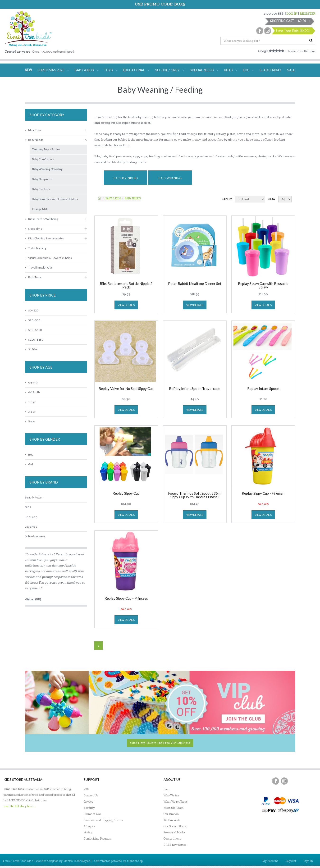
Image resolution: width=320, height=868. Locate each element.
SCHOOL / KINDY (170, 70)
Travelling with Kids (39, 267)
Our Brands (171, 814)
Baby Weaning (170, 178)
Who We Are (171, 795)
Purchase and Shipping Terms (103, 820)
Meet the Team (174, 808)
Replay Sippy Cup (126, 493)
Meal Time (33, 130)
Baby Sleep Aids (42, 179)
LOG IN (292, 14)
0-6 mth (32, 382)
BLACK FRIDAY (270, 70)
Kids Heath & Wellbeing (41, 219)
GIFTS (231, 70)
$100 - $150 (34, 340)
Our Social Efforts (175, 826)
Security (89, 808)
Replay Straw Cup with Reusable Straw (263, 285)
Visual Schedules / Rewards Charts (48, 258)
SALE (291, 70)
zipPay (88, 832)
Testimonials (172, 820)
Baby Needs (133, 198)
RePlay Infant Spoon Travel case (195, 389)
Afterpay (89, 826)
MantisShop (135, 861)
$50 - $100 (33, 330)
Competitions (172, 838)
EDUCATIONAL (136, 70)
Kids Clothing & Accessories (44, 238)
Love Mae (31, 527)
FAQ (87, 789)
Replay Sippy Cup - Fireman (263, 493)
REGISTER (307, 14)
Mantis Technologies (77, 861)
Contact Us (91, 795)
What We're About (175, 802)
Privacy (89, 802)
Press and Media (174, 832)
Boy (29, 455)
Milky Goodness (35, 536)
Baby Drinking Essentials (126, 180)
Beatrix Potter (34, 497)
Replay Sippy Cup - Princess (126, 598)
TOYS (111, 70)
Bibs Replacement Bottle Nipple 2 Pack (126, 285)
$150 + (31, 349)
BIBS (28, 507)
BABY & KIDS (87, 70)
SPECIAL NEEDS (204, 70)
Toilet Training (35, 248)
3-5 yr (30, 412)
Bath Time (33, 277)
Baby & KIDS (113, 198)
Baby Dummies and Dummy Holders (55, 199)
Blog (167, 789)
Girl (29, 464)
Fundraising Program (97, 838)
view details (126, 305)
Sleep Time (34, 229)
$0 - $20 (32, 310)
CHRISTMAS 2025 (53, 70)
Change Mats (40, 209)
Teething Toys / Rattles (46, 149)
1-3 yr (30, 402)
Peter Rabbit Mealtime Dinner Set (195, 284)
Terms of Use (92, 814)
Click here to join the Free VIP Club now (160, 743)
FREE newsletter (175, 845)
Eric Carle (31, 517)
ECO (248, 70)
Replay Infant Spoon (263, 389)
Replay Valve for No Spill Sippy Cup (126, 389)
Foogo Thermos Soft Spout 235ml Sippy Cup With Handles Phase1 (195, 495)
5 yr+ (30, 421)
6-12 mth (32, 392)
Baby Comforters (43, 159)
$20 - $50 (32, 320)
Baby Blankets (41, 189)
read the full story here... (19, 806)
